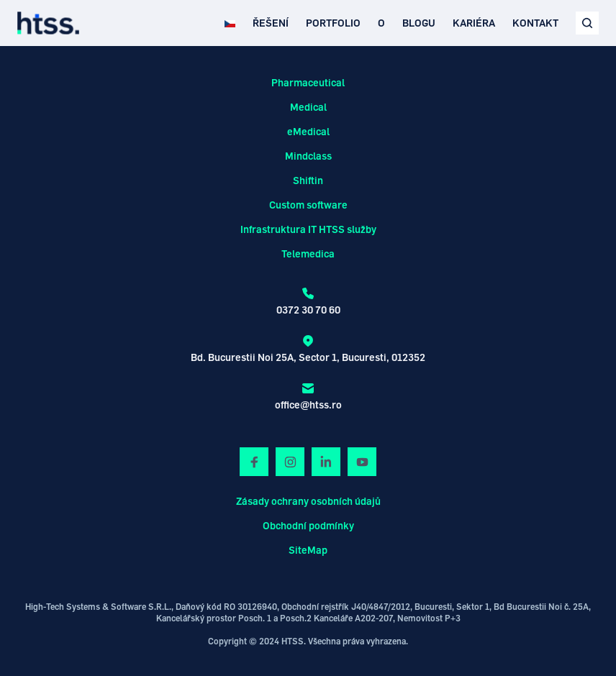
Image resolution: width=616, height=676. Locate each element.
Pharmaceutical (308, 82)
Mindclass (308, 156)
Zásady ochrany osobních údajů (308, 501)
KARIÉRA (474, 23)
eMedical (308, 131)
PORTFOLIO (333, 23)
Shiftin (308, 180)
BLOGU (419, 23)
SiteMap (308, 550)
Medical (308, 107)
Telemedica (308, 253)
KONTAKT (535, 23)
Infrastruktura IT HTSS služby (308, 229)
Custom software (308, 205)
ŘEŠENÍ (271, 23)
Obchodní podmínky (308, 525)
